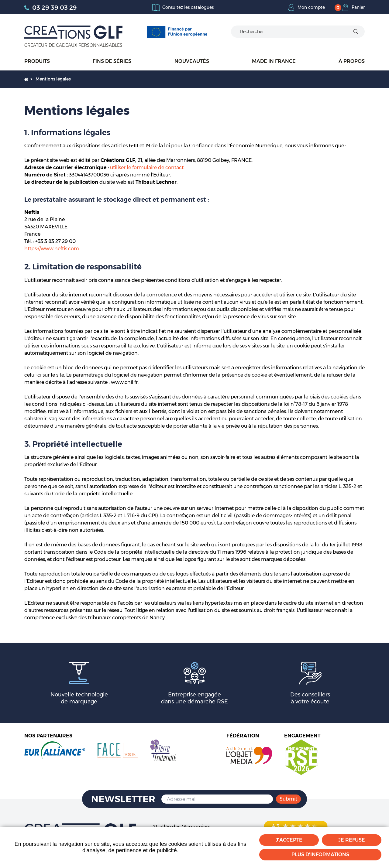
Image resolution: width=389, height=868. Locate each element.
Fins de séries (112, 61)
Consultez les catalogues (188, 7)
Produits (37, 61)
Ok (356, 32)
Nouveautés (192, 61)
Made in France (274, 61)
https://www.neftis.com (52, 249)
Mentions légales (53, 79)
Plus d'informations (320, 854)
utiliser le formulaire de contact (147, 167)
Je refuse (352, 840)
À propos (352, 61)
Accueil (26, 79)
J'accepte (289, 840)
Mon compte (311, 7)
